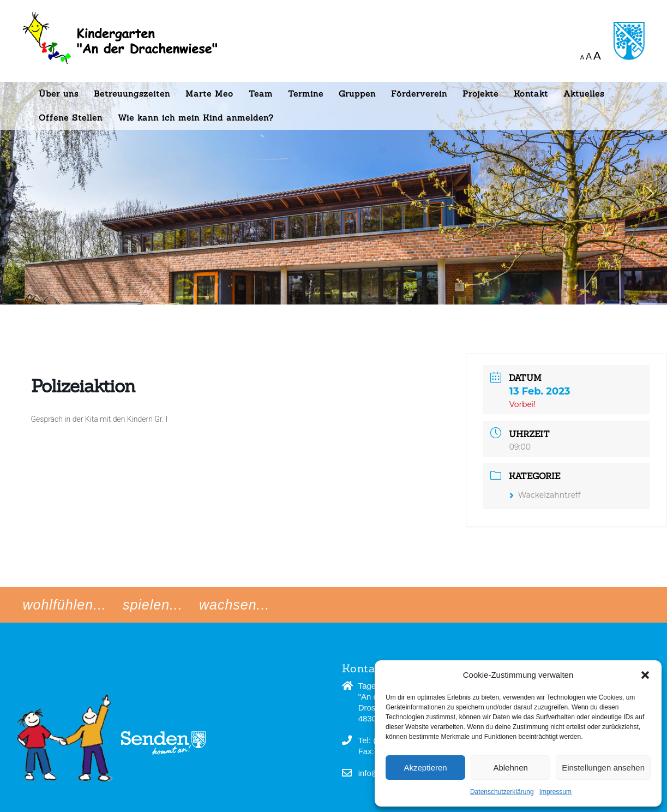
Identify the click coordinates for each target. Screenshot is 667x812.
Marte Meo (209, 94)
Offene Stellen (71, 118)
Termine (306, 94)
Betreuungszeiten (132, 94)
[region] (333, 152)
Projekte (480, 94)
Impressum (555, 792)
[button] (645, 675)
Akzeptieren (425, 768)
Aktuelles (584, 94)
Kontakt (531, 94)
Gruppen (357, 94)
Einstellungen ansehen (603, 768)
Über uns (59, 94)
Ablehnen (510, 768)
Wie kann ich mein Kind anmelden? (196, 118)
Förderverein (419, 94)
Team (261, 94)
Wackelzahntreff (545, 495)
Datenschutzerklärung (502, 792)
